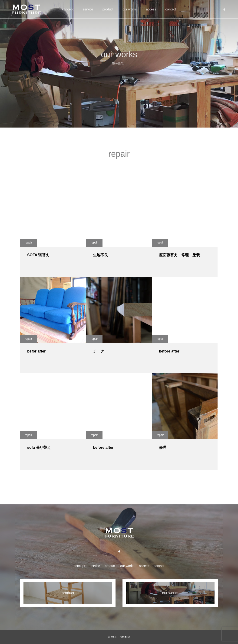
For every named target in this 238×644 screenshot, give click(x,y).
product (108, 9)
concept (68, 9)
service (88, 9)
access (151, 9)
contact (171, 9)
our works (130, 9)
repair (28, 243)
